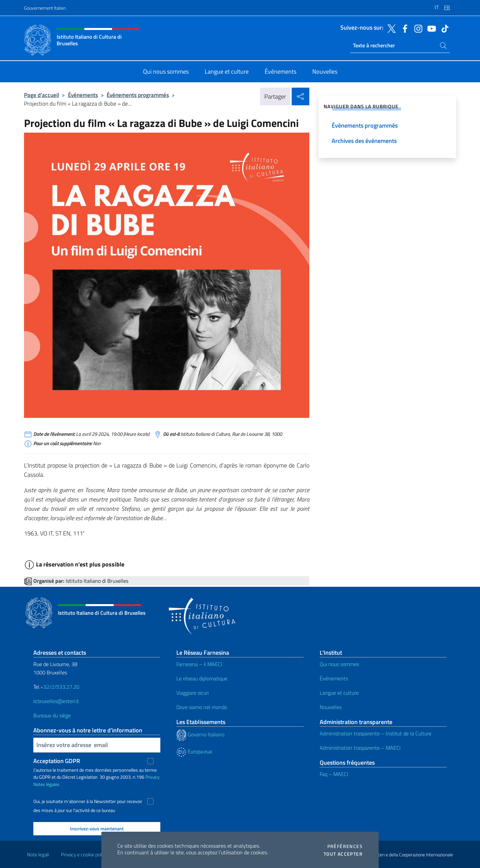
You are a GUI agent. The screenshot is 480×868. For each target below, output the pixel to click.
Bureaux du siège (52, 715)
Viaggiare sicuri (192, 693)
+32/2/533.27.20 (60, 687)
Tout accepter (343, 854)
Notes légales (46, 784)
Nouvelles (331, 707)
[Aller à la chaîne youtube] (430, 28)
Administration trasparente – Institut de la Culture (375, 733)
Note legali (38, 855)
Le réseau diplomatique (202, 678)
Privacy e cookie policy (84, 855)
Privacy (152, 777)
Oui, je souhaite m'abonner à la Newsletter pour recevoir (88, 801)
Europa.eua (194, 751)
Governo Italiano (200, 734)
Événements (83, 95)
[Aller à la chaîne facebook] (403, 28)
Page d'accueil (41, 95)
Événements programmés (138, 95)
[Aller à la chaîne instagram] (417, 28)
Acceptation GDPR (57, 761)
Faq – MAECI (334, 774)
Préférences (345, 846)
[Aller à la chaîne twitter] (390, 28)
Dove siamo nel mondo (202, 707)
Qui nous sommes (339, 664)
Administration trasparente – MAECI (360, 748)
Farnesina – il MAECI (199, 664)
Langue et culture (339, 693)
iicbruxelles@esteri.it (56, 701)
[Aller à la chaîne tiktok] (443, 28)
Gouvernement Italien (45, 8)
